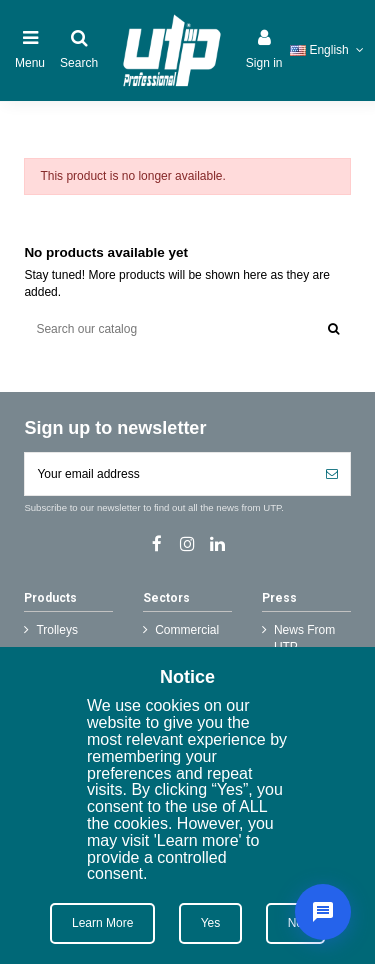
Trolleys (57, 630)
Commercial (187, 630)
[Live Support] (323, 912)
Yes (211, 923)
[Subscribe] (332, 474)
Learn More (102, 923)
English (328, 50)
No (295, 923)
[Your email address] (169, 474)
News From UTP (304, 638)
